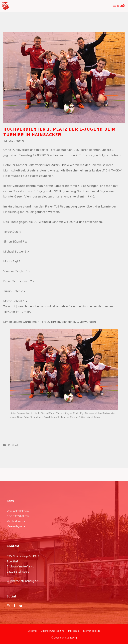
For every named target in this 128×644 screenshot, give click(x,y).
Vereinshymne (16, 526)
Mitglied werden (17, 521)
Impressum (74, 631)
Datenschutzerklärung (52, 631)
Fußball (13, 445)
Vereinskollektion (18, 511)
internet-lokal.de (91, 631)
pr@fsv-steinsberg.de (24, 581)
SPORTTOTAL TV (18, 516)
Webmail (33, 631)
